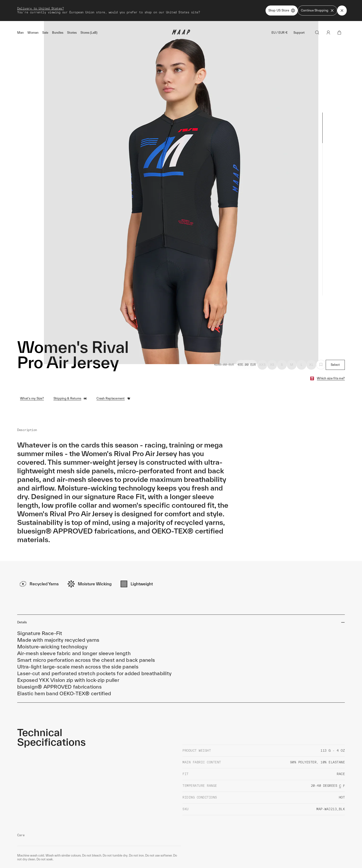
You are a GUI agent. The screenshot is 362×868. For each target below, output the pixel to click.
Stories (72, 33)
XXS (262, 365)
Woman (33, 33)
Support (299, 33)
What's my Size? (32, 398)
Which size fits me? (331, 378)
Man (20, 33)
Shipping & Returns (70, 399)
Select (335, 365)
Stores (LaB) (89, 33)
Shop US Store (282, 11)
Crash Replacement (113, 399)
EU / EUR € (280, 33)
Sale (45, 33)
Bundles (58, 33)
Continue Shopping (317, 11)
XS (272, 365)
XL (311, 365)
